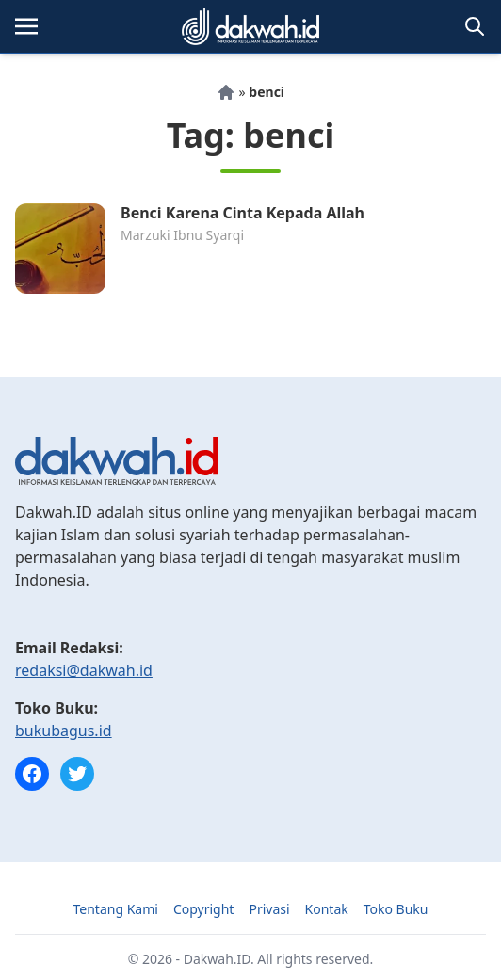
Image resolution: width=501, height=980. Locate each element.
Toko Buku (396, 909)
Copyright (204, 909)
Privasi (269, 909)
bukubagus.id (64, 731)
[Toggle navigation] (26, 26)
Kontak (327, 909)
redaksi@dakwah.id (84, 670)
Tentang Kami (116, 909)
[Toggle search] (475, 26)
